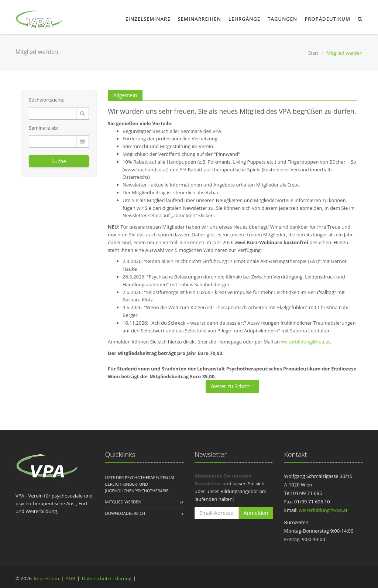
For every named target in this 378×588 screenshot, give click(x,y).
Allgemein (125, 95)
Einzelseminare (148, 19)
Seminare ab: (44, 128)
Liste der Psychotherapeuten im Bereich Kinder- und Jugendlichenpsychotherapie (140, 484)
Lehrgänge (244, 19)
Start (313, 53)
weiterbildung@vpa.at (305, 342)
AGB (71, 578)
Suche (59, 161)
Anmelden (256, 513)
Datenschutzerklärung (107, 578)
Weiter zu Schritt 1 (232, 386)
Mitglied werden (123, 502)
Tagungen (282, 19)
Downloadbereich (125, 513)
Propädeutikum (327, 19)
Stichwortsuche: (47, 100)
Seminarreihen (200, 19)
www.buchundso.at (146, 170)
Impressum (46, 578)
